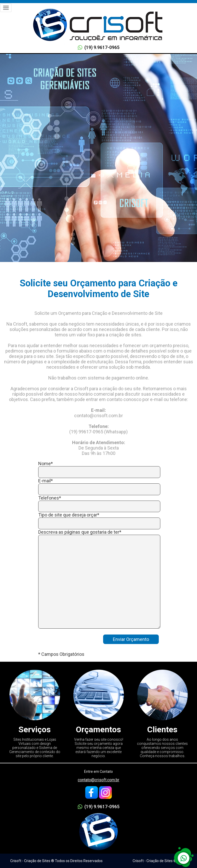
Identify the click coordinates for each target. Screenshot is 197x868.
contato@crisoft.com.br (98, 780)
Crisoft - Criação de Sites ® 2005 (159, 861)
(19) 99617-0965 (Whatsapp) (98, 432)
